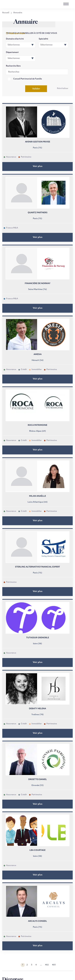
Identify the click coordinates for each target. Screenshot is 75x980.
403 (54, 965)
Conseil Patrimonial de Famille (28, 79)
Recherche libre (13, 66)
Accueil (6, 13)
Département (12, 52)
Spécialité (43, 39)
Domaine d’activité (15, 39)
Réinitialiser (63, 88)
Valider (36, 89)
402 (47, 965)
